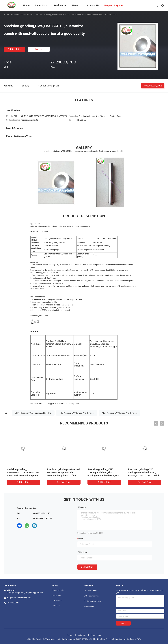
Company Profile (58, 590)
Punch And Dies (27, 15)
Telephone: (83, 552)
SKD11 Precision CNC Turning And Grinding (33, 413)
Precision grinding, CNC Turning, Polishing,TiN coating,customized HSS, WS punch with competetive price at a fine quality (103, 476)
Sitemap (70, 635)
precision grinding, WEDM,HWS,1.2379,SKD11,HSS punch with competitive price (24, 472)
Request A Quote (153, 85)
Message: (82, 507)
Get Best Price (14, 49)
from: (81, 539)
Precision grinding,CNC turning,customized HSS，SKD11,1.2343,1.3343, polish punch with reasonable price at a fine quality (145, 476)
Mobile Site (82, 635)
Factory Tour (56, 595)
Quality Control (57, 600)
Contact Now (87, 567)
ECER (139, 639)
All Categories (89, 606)
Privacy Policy (96, 635)
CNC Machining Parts (92, 596)
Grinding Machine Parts (92, 601)
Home (6, 15)
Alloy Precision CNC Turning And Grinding (119, 413)
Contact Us (56, 606)
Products (15, 15)
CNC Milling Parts (90, 591)
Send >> (123, 623)
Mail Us (39, 49)
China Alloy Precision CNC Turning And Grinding (44, 639)
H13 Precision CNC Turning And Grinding (77, 413)
